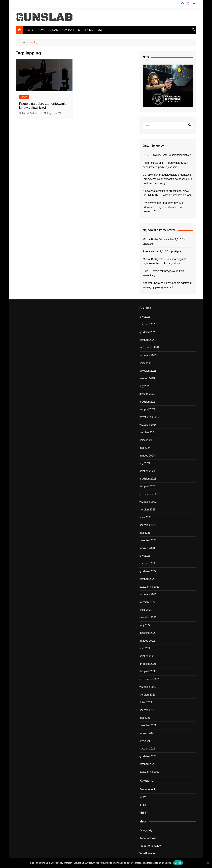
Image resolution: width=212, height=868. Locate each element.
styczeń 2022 (147, 656)
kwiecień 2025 (148, 371)
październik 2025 (150, 348)
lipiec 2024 (146, 440)
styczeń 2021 (147, 749)
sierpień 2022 (147, 602)
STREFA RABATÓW (90, 30)
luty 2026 (145, 317)
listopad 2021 (147, 671)
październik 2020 (150, 772)
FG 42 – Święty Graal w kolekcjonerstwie (167, 155)
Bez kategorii (147, 789)
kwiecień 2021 (148, 725)
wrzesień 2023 (148, 502)
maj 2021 (145, 718)
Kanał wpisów (148, 838)
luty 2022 (145, 648)
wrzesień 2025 (148, 355)
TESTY (29, 30)
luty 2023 (145, 556)
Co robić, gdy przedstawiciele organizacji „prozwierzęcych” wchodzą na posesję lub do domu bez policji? (167, 179)
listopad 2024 (147, 409)
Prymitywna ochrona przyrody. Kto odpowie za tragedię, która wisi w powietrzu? (163, 207)
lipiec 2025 (146, 363)
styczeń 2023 (147, 564)
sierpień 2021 (147, 695)
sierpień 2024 (147, 432)
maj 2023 (145, 533)
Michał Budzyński (30, 113)
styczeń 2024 (147, 471)
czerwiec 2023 (148, 525)
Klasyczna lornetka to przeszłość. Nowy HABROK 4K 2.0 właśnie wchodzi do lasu (167, 193)
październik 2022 (150, 587)
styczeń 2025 (147, 394)
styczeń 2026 (147, 325)
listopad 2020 (147, 764)
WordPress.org (148, 854)
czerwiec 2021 (148, 710)
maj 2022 (145, 625)
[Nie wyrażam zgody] (208, 863)
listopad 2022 (147, 579)
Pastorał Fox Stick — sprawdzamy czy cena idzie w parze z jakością (165, 165)
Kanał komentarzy (150, 846)
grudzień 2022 (148, 571)
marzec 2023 (147, 548)
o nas (143, 805)
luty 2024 (145, 463)
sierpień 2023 (147, 510)
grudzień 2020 (148, 756)
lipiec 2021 (146, 702)
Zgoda (178, 863)
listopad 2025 (147, 340)
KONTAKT (68, 30)
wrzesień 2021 (148, 687)
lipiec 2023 (146, 517)
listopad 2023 (147, 486)
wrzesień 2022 (148, 594)
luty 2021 (145, 741)
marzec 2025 (147, 378)
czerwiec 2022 (148, 617)
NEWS (41, 30)
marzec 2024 (147, 456)
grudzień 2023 (148, 479)
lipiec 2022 (146, 610)
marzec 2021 (147, 733)
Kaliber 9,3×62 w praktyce (166, 251)
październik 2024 (150, 417)
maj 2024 (145, 448)
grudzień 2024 (148, 402)
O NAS (54, 30)
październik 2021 (150, 679)
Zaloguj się (146, 830)
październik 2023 (150, 494)
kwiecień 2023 (148, 540)
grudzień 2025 (148, 332)
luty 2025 (145, 386)
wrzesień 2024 (148, 425)
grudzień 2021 (148, 664)
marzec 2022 (147, 641)
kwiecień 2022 (148, 633)
